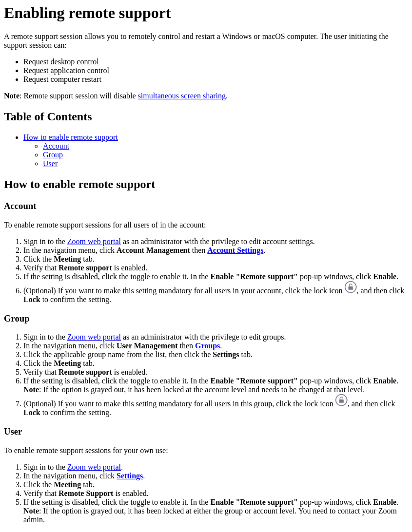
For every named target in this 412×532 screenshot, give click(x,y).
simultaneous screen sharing (182, 96)
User (50, 163)
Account (56, 146)
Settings (130, 476)
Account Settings (235, 250)
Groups (207, 346)
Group (53, 155)
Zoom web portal (94, 241)
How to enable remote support (71, 137)
